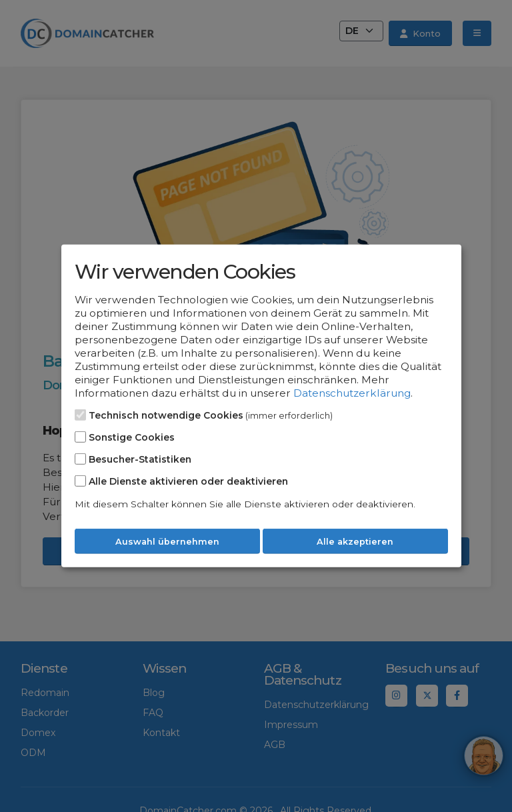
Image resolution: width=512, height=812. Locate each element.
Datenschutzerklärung (352, 393)
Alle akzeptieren (355, 542)
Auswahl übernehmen (167, 542)
